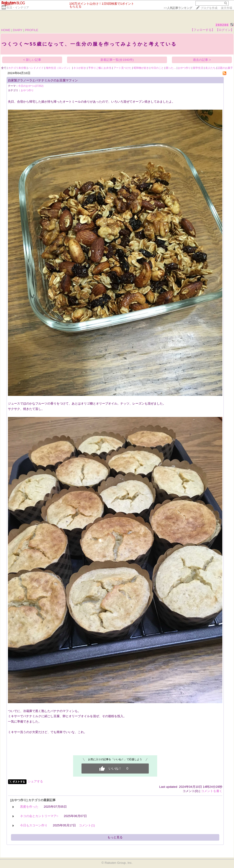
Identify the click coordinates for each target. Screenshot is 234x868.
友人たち (210, 68)
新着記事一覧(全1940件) (117, 60)
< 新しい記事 (32, 60)
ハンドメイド (36, 68)
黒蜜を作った (29, 807)
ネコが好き (80, 68)
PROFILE (32, 30)
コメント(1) (87, 825)
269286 (222, 25)
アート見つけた (122, 68)
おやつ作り (184, 68)
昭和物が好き (141, 68)
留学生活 (198, 68)
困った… (171, 68)
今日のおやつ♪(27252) (31, 86)
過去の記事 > (202, 60)
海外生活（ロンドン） (59, 68)
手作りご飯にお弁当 (100, 68)
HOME (6, 30)
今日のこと (157, 68)
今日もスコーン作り (34, 825)
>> (178, 8)
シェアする (35, 781)
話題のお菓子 (225, 68)
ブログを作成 (209, 8)
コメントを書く (212, 791)
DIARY (18, 30)
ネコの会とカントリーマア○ (39, 816)
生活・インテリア (18, 7)
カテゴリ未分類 (17, 68)
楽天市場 (227, 8)
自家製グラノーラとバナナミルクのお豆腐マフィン (43, 80)
